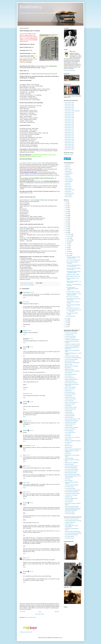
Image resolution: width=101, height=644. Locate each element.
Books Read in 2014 (70, 131)
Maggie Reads (68, 439)
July (68, 244)
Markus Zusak (68, 187)
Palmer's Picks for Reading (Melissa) (73, 449)
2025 (67, 204)
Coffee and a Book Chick (71, 399)
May (68, 248)
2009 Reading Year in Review (73, 308)
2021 (67, 212)
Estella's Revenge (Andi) (70, 409)
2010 (67, 233)
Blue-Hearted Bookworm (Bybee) (72, 371)
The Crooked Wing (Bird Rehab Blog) (73, 533)
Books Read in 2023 (70, 146)
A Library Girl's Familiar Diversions (73, 344)
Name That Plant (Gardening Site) (72, 531)
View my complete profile (69, 70)
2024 (67, 206)
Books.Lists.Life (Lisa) (70, 389)
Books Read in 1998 (70, 104)
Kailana (25, 331)
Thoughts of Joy (69, 497)
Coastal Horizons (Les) (70, 397)
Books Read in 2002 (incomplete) (72, 111)
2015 (67, 223)
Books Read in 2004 (70, 114)
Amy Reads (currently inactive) (72, 356)
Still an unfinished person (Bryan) (72, 474)
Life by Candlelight (69, 431)
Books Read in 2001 (70, 109)
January (68, 255)
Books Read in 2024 (70, 148)
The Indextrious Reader (70, 488)
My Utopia (67, 444)
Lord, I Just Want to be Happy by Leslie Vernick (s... (73, 269)
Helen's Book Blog (69, 417)
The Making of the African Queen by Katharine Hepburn (73, 272)
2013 (67, 227)
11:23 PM (33, 446)
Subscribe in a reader (68, 155)
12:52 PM (28, 492)
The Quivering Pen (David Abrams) (73, 490)
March (68, 252)
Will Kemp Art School (70, 538)
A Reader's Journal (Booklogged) (72, 346)
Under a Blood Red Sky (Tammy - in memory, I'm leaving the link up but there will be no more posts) (73, 509)
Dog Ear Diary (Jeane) (70, 404)
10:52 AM (27, 482)
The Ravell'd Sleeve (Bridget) (71, 492)
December (69, 234)
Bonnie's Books (68, 373)
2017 (67, 219)
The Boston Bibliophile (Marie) (72, 485)
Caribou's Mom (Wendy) (70, 394)
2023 (67, 208)
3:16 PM (31, 339)
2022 (67, 210)
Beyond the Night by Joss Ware (73, 292)
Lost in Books (68, 434)
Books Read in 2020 (70, 141)
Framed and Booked (70, 414)
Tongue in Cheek (69, 502)
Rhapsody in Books (69, 464)
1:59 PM (31, 503)
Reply (24, 298)
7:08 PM (29, 421)
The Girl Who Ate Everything (71, 535)
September (69, 240)
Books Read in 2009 (70, 123)
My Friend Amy (68, 442)
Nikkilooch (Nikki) (69, 446)
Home (40, 612)
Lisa (24, 482)
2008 (67, 321)
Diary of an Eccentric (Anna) (71, 402)
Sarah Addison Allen (69, 193)
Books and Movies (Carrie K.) (72, 383)
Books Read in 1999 (70, 106)
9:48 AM (27, 302)
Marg (24, 455)
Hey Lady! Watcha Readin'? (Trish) (73, 419)
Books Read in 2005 (70, 116)
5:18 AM (28, 466)
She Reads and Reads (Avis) (71, 471)
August (68, 242)
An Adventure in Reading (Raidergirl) (73, 358)
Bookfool (25, 347)
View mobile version (40, 614)
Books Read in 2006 (70, 118)
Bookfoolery (31, 7)
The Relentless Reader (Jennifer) (72, 493)
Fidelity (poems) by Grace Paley (73, 276)
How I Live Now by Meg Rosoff (73, 260)
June (68, 246)
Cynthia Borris (68, 171)
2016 (67, 221)
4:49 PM (31, 571)
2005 (67, 327)
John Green (68, 176)
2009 (67, 319)
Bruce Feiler (68, 168)
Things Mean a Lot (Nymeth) (71, 495)
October (68, 238)
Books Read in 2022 (70, 144)
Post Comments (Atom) (31, 617)
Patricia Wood (68, 192)
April (68, 250)
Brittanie (25, 421)
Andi (24, 492)
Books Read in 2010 (70, 124)
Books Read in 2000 (70, 108)
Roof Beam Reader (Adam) (71, 468)
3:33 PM (28, 558)
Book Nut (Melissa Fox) (70, 378)
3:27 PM (31, 347)
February (69, 253)
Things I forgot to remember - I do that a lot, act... (74, 282)
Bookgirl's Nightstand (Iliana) (71, 379)
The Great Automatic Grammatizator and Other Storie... (72, 289)
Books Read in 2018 (70, 138)
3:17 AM (28, 455)
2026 (67, 202)
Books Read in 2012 (70, 128)
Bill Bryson (67, 166)
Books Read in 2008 (70, 121)
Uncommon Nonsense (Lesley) (72, 506)
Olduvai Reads (68, 447)
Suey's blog (68, 479)
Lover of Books (27, 446)
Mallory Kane (68, 185)
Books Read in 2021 (70, 143)
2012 (67, 229)
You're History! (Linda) (70, 514)
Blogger (61, 638)
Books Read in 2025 (70, 149)
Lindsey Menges (69, 181)
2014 (67, 225)
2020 (67, 213)
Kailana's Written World (70, 424)
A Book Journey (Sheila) (70, 336)
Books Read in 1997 (70, 102)
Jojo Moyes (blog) (69, 180)
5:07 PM (31, 402)
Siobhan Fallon (68, 197)
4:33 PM (30, 394)
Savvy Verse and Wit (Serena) (72, 469)
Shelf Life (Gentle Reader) (71, 473)
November (69, 236)
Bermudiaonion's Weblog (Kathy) (72, 363)
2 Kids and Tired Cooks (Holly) (72, 519)
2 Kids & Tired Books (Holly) (71, 333)
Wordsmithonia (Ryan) (70, 512)
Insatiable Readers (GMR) (71, 422)
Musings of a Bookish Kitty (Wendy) (73, 441)
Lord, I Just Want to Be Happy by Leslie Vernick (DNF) (73, 266)
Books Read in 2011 (70, 126)
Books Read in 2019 (70, 139)
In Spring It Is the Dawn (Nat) (71, 421)
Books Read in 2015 (70, 133)
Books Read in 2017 (70, 136)
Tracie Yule (26, 394)
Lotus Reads (68, 436)
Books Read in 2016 (70, 134)
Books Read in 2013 (70, 129)
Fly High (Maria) (69, 412)
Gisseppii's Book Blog (70, 416)
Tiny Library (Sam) (69, 500)
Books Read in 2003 (70, 113)
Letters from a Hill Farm (70, 429)
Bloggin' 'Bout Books (70, 369)
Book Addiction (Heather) (71, 374)
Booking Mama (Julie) (70, 381)
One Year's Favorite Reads (29, 285)
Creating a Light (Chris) (70, 522)
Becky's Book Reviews (70, 361)
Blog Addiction (68, 368)
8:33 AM (32, 292)
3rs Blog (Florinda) (69, 335)
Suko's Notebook (69, 481)
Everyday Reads (69, 411)
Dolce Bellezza (68, 406)
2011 (67, 231)
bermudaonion (26, 292)
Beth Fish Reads (69, 364)
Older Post (57, 612)
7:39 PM (31, 430)
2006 (67, 325)
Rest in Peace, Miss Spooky (72, 297)
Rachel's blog (68, 454)
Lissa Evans (68, 183)
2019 (67, 215)
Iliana (24, 558)
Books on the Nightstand (70, 387)
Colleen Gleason (69, 170)
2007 (67, 323)
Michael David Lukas (70, 190)
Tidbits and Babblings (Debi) (71, 498)
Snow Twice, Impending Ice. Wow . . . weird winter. (74, 311)
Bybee (24, 466)
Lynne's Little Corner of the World (72, 437)
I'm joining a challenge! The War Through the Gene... (73, 258)
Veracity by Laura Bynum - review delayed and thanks (74, 294)
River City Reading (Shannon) (72, 466)
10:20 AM (29, 331)
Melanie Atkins (68, 188)
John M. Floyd (68, 178)
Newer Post (23, 612)
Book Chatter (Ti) (69, 376)
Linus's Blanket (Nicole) (70, 432)
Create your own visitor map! (26, 632)
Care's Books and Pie (70, 392)
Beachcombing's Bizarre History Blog (73, 521)
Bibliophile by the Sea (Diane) (72, 366)
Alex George (68, 165)
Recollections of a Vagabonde (72, 463)
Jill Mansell (67, 175)
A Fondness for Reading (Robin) (72, 340)
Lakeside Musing (69, 426)
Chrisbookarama (69, 396)
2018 (67, 217)
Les (24, 302)
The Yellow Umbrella (70, 536)
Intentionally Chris (69, 524)
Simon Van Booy (69, 195)
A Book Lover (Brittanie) (70, 338)
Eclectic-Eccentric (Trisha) (71, 407)
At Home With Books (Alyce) (71, 359)
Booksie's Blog (68, 391)
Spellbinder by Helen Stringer (73, 274)
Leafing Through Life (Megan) (72, 427)
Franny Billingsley (69, 173)
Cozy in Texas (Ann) (69, 401)
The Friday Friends (69, 487)
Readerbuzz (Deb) (69, 458)
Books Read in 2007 (70, 119)
